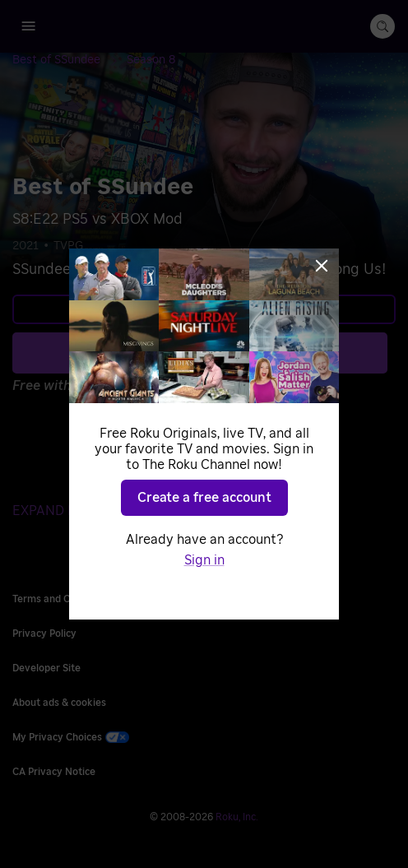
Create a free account (204, 498)
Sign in (204, 560)
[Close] (322, 266)
